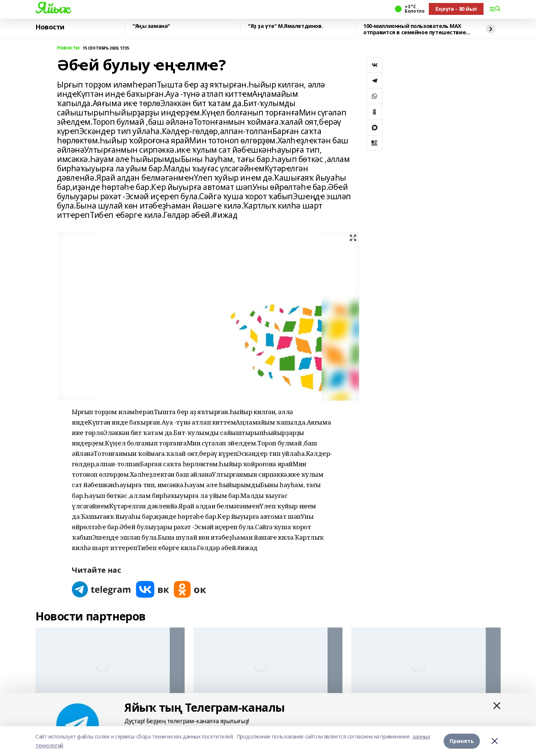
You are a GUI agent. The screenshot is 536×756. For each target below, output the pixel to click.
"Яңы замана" (151, 26)
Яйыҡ (52, 8)
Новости (50, 27)
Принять (462, 741)
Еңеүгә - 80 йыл (456, 9)
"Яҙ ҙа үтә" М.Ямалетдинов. (285, 26)
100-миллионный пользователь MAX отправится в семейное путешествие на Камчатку (414, 29)
